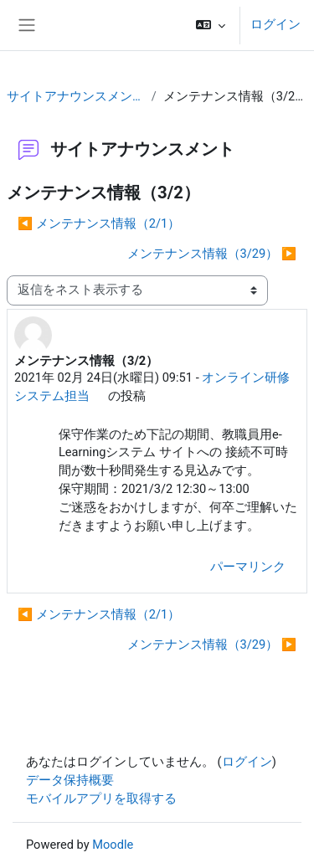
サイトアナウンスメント (76, 96)
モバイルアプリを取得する (101, 799)
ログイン (275, 24)
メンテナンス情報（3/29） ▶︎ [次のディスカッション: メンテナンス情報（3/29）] (212, 254)
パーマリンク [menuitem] (248, 567)
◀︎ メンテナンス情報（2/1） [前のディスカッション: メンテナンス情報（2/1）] (99, 223)
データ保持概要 (70, 780)
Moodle (113, 845)
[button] (211, 25)
